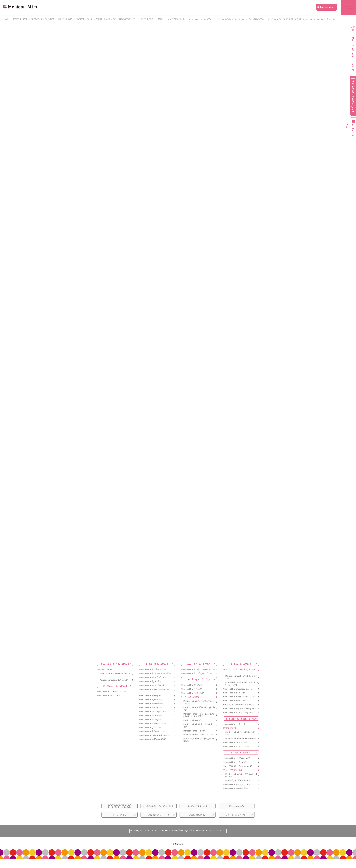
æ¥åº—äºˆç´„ (120, 825)
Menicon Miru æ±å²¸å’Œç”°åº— (238, 713)
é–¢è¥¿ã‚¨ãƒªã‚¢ (241, 664)
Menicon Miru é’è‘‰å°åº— (152, 732)
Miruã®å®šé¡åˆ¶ (353, 50)
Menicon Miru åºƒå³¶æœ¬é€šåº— (241, 739)
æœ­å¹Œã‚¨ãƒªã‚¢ (105, 670)
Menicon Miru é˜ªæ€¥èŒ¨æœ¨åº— (239, 689)
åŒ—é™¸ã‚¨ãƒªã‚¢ (199, 664)
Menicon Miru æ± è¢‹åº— (151, 708)
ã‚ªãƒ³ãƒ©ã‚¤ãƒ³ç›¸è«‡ (158, 825)
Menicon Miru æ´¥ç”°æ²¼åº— (153, 677)
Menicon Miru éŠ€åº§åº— (151, 696)
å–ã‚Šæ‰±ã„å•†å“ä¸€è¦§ (158, 810)
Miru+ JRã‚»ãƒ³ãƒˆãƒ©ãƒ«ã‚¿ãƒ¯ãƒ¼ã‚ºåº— (199, 740)
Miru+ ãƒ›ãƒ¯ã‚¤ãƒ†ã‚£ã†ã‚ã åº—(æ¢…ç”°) (241, 684)
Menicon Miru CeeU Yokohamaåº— (155, 736)
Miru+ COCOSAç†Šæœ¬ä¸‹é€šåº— (238, 766)
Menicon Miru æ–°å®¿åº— (150, 720)
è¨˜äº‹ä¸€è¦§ (151, 19)
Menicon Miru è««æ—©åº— (235, 788)
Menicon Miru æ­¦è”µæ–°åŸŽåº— (153, 739)
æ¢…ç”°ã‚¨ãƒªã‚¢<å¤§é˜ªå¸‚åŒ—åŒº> (240, 671)
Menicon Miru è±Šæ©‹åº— (193, 693)
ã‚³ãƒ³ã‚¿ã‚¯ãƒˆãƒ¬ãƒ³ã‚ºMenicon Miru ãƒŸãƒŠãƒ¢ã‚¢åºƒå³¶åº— (110, 19)
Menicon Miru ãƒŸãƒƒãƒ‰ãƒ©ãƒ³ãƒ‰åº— (199, 702)
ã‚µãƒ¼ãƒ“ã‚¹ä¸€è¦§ (198, 808)
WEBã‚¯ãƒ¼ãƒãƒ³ (198, 825)
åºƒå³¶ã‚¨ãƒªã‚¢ (230, 728)
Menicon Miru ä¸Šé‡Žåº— (151, 700)
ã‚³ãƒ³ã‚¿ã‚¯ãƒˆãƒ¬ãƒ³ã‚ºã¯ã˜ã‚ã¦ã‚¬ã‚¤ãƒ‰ (119, 808)
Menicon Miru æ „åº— (193, 720)
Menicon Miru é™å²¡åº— (192, 689)
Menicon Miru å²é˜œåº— (193, 685)
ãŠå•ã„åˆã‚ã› (243, 842)
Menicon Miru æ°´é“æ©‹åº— (153, 685)
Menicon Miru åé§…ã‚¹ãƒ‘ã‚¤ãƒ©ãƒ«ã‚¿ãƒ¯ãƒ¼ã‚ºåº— (199, 715)
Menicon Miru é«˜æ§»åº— (235, 693)
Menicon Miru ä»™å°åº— (109, 696)
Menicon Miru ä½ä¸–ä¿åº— (237, 784)
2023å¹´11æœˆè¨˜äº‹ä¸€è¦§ (175, 19)
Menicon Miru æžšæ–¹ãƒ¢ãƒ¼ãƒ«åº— (240, 697)
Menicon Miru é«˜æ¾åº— (235, 743)
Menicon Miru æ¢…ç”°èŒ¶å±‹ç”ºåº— (241, 677)
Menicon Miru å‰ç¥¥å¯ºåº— (153, 724)
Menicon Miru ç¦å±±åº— (235, 724)
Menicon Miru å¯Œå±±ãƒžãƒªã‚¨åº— (198, 670)
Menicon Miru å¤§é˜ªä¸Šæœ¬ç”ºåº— (240, 709)
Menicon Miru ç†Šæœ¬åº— (236, 762)
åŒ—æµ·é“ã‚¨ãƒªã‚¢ (115, 664)
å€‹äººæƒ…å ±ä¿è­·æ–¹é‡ (205, 842)
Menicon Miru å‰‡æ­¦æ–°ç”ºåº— (198, 735)
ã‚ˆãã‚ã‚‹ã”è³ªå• (237, 825)
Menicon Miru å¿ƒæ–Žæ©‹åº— (237, 701)
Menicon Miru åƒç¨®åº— (195, 731)
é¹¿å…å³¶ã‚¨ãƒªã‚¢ (232, 770)
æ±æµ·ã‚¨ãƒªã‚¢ (199, 679)
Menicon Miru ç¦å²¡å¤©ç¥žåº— (237, 758)
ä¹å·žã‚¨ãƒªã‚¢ (241, 752)
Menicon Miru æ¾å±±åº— (236, 747)
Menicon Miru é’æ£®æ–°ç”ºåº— (112, 692)
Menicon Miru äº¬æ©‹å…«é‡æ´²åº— (156, 691)
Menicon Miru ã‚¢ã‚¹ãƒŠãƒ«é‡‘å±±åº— (199, 726)
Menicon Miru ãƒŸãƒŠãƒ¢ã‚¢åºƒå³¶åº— (241, 734)
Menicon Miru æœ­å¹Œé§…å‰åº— (115, 675)
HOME (6, 19)
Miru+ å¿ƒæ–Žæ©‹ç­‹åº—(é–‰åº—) (238, 705)
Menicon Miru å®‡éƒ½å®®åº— (153, 670)
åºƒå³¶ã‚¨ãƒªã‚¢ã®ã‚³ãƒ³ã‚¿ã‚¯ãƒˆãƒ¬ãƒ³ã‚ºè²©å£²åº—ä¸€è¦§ (44, 19)
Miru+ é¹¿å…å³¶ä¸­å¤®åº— (238, 781)
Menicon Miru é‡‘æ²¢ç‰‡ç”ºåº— (197, 673)
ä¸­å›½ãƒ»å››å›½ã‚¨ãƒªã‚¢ (241, 719)
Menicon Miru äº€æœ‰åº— (151, 704)
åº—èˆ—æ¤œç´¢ (325, 8)
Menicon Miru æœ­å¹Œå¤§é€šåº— (115, 680)
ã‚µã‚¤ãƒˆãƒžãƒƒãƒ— (168, 842)
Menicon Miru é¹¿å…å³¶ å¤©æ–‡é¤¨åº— (241, 775)
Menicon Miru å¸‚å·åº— (150, 681)
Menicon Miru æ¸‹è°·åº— (150, 716)
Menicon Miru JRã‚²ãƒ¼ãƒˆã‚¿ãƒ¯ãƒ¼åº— (199, 709)
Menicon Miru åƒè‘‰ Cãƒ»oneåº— (155, 673)
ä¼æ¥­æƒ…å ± (110, 842)
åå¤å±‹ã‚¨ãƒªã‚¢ (191, 697)
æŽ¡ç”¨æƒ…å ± (138, 842)
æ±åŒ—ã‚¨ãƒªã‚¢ (115, 686)
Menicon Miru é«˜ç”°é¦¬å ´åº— (153, 712)
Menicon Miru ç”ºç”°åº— (150, 728)
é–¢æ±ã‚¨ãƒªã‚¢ (157, 664)
